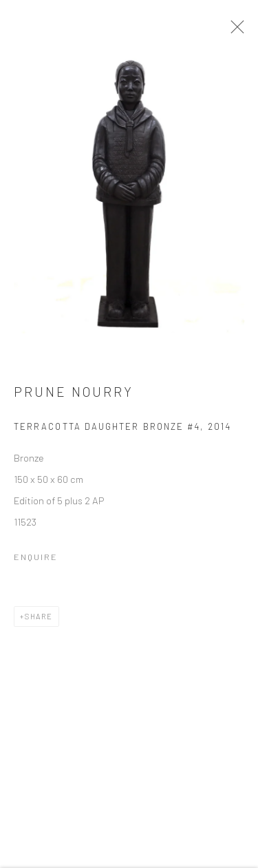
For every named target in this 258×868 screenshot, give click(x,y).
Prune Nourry (74, 395)
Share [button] (39, 619)
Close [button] (237, 31)
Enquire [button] (36, 559)
